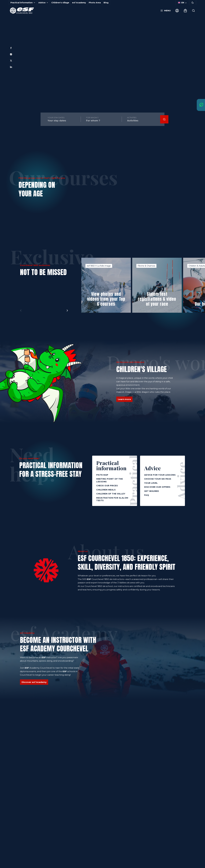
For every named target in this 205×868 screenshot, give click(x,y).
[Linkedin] (11, 67)
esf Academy (79, 3)
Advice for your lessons (160, 475)
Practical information (111, 465)
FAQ (147, 495)
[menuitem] (118, 160)
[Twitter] (11, 61)
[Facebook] (11, 48)
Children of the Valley (111, 494)
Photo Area (95, 3)
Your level (151, 483)
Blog (106, 3)
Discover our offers (157, 487)
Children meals (106, 490)
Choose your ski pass (158, 479)
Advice (153, 468)
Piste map (102, 475)
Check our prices (107, 486)
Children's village (60, 3)
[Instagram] (11, 54)
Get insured (152, 491)
